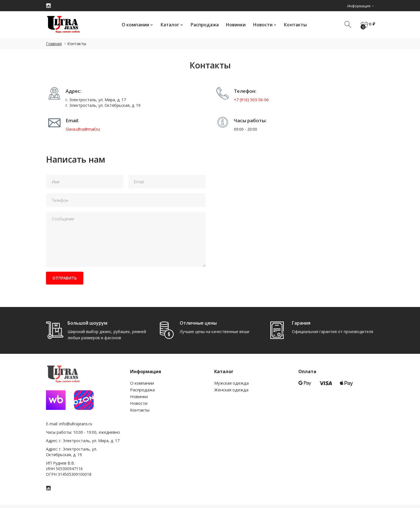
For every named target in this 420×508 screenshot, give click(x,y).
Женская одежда (231, 390)
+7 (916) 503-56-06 (251, 100)
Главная (54, 44)
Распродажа (203, 25)
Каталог (168, 25)
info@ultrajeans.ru (76, 424)
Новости (261, 25)
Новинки (234, 25)
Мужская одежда (231, 383)
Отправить (67, 278)
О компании (134, 25)
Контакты (294, 25)
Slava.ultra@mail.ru (83, 129)
